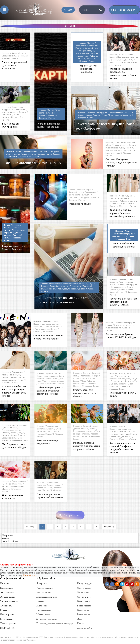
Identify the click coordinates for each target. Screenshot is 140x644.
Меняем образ (43, 615)
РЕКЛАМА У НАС (7, 628)
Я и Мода (4, 584)
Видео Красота (84, 606)
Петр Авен (6, 538)
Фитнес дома (83, 592)
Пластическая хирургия (47, 597)
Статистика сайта (84, 628)
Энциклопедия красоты (47, 619)
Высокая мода (7, 588)
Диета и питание (84, 588)
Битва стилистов (7, 619)
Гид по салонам (44, 610)
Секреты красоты (8, 624)
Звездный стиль (7, 592)
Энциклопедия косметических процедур (54, 624)
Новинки (40, 601)
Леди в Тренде (7, 615)
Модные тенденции (9, 601)
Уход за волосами (45, 588)
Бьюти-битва (42, 606)
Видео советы (83, 601)
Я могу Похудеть (85, 584)
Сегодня (68, 10)
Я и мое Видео (84, 597)
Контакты (81, 624)
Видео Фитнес (84, 615)
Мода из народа (8, 597)
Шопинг (4, 610)
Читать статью (30, 575)
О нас (80, 619)
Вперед (109, 527)
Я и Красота (42, 584)
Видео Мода (83, 610)
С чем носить (6, 606)
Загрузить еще (69, 515)
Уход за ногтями (44, 592)
